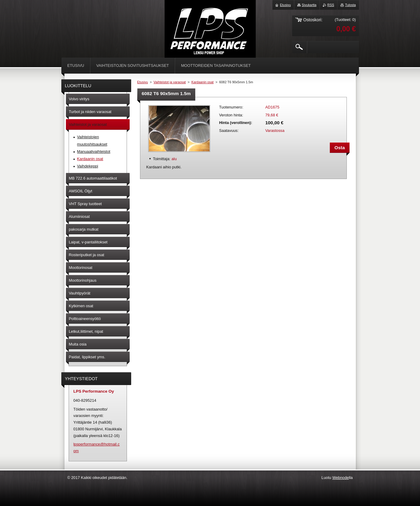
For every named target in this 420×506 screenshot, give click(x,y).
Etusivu (143, 82)
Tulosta (350, 5)
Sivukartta (309, 5)
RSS (331, 5)
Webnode (341, 478)
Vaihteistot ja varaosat (170, 82)
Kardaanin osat (202, 82)
